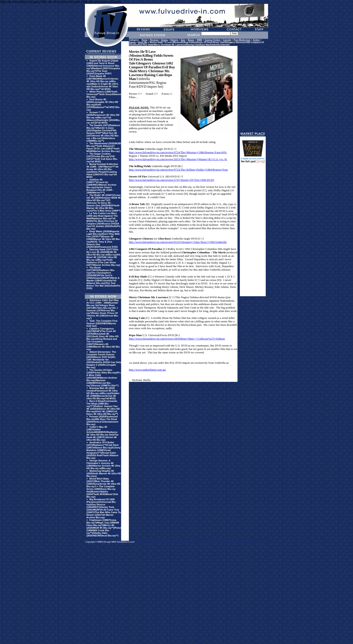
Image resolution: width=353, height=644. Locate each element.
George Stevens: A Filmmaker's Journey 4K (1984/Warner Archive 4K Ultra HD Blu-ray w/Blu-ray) (103, 464)
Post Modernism (242, 40)
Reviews (154, 40)
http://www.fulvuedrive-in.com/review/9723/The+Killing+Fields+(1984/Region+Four (178, 170)
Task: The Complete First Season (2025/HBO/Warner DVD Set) (102, 323)
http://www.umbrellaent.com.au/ (148, 370)
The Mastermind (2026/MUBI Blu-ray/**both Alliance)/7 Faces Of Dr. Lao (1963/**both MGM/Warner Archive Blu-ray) (104, 147)
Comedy (227, 40)
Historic (174, 40)
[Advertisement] (253, 232)
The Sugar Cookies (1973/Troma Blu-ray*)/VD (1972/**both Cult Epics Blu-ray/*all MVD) (102, 158)
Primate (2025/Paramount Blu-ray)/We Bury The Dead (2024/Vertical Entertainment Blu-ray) (102, 420)
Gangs (132, 42)
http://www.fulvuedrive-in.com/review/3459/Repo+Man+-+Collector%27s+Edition (177, 339)
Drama (164, 40)
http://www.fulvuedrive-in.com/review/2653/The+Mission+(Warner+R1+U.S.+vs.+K (178, 159)
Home (145, 40)
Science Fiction (212, 40)
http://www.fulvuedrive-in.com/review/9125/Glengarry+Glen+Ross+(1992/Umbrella (178, 242)
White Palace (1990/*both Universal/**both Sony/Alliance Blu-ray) (104, 94)
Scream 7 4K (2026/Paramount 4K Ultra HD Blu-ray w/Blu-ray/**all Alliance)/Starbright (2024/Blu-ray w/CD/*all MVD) (103, 118)
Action (256, 40)
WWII (199, 40)
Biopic (191, 40)
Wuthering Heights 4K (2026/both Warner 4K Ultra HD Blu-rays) (104, 473)
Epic (183, 40)
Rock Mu (143, 42)
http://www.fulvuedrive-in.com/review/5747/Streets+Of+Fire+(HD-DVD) (172, 180)
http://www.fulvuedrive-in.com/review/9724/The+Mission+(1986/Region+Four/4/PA (178, 152)
